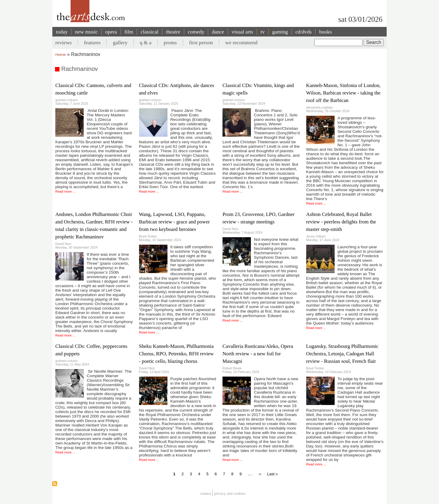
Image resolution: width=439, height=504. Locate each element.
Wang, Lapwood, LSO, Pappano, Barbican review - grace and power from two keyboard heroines (174, 222)
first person (201, 42)
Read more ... (65, 191)
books (325, 32)
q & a (145, 42)
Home (61, 55)
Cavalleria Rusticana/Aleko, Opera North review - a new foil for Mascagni (258, 354)
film (129, 32)
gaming (280, 32)
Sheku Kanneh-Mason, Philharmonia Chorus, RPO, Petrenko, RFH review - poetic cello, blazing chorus (176, 354)
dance (218, 32)
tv (263, 32)
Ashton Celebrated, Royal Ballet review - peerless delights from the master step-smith (341, 222)
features (92, 42)
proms (170, 42)
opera (111, 32)
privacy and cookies (230, 494)
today (62, 32)
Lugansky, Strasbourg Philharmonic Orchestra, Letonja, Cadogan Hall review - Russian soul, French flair (342, 354)
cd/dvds (304, 32)
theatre (173, 32)
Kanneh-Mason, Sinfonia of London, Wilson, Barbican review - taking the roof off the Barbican (343, 93)
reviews (64, 42)
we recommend (241, 42)
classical (150, 32)
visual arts (242, 32)
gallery (120, 42)
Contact (206, 494)
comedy (196, 32)
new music (86, 32)
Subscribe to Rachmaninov (55, 484)
